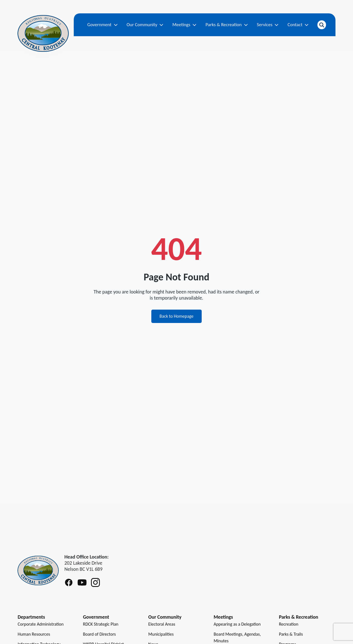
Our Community (145, 25)
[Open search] (322, 25)
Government (103, 25)
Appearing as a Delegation (237, 624)
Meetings (184, 25)
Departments (31, 617)
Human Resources (34, 634)
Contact (298, 25)
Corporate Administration (40, 624)
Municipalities (161, 634)
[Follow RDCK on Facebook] (69, 582)
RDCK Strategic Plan (101, 624)
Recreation (289, 624)
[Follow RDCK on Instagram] (95, 582)
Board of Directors (99, 634)
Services (268, 25)
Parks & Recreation (227, 25)
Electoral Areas (162, 624)
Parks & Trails (291, 634)
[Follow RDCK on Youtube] (82, 582)
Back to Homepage (177, 316)
